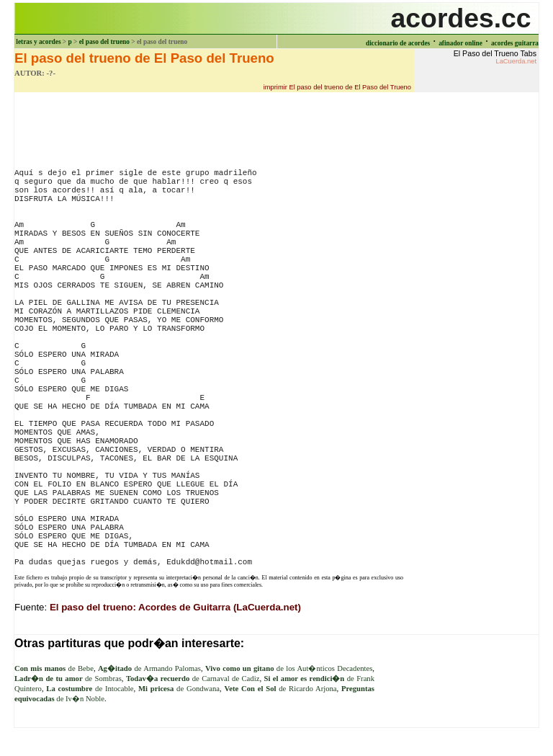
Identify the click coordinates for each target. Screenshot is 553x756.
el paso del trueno (104, 42)
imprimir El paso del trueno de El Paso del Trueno (337, 87)
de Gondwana (179, 689)
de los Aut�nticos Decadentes (289, 668)
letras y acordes (38, 42)
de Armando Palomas (149, 668)
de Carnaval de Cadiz (193, 679)
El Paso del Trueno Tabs (495, 57)
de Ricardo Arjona (281, 689)
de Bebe (54, 668)
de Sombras (68, 679)
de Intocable (90, 689)
